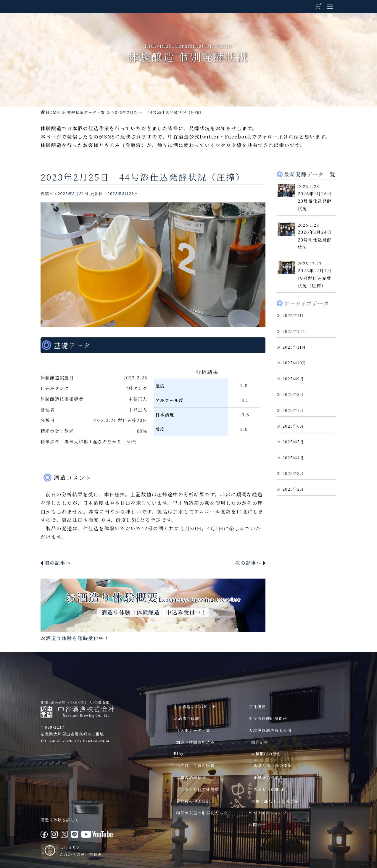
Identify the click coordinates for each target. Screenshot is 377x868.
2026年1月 (293, 315)
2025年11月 (294, 347)
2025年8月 (293, 394)
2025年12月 (294, 331)
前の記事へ (58, 563)
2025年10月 (294, 363)
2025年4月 (293, 458)
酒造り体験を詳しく (60, 820)
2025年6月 (293, 426)
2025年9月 (293, 379)
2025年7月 (293, 410)
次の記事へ (248, 563)
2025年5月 (293, 442)
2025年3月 (293, 473)
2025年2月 (293, 489)
